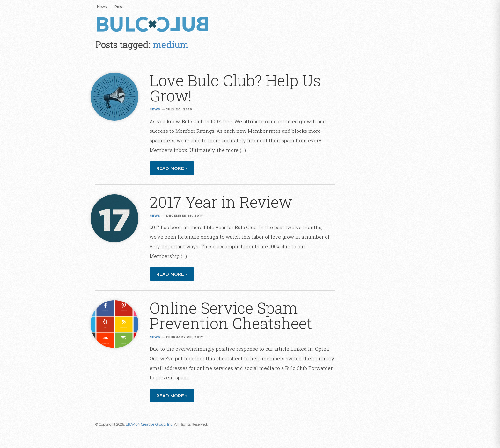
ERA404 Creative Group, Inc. (149, 424)
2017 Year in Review (221, 202)
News (102, 7)
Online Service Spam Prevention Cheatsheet (231, 315)
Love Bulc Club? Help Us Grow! (235, 88)
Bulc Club (154, 25)
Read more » (172, 168)
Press (119, 7)
